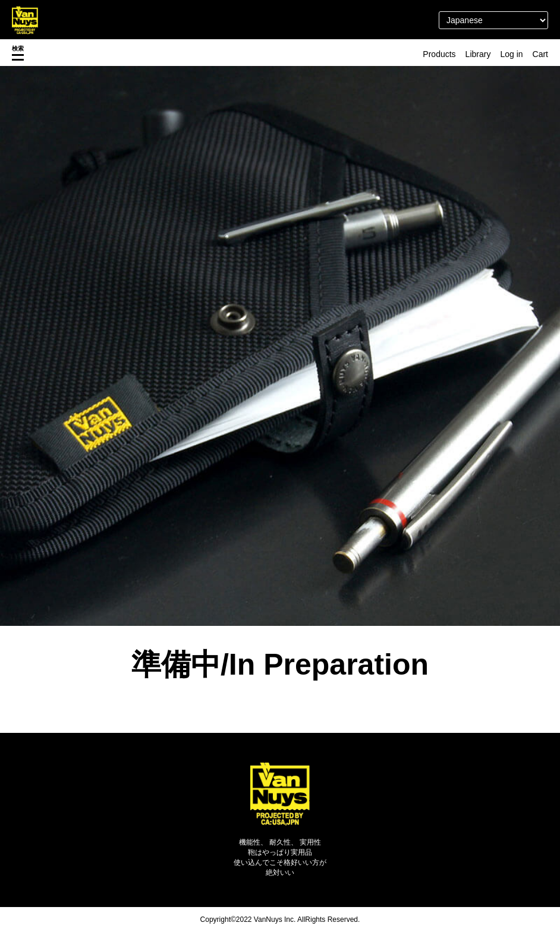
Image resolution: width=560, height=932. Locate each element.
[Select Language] (493, 20)
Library (478, 54)
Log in (511, 54)
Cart (540, 54)
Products (439, 54)
